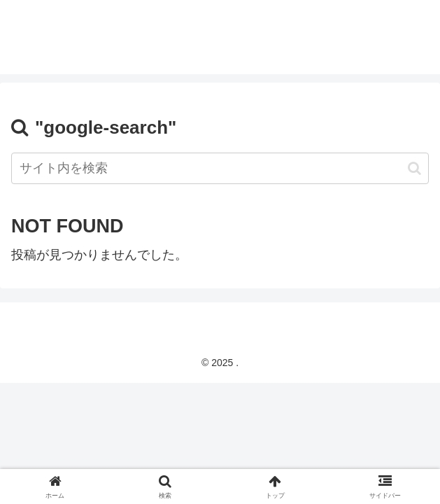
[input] (220, 168)
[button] (414, 168)
